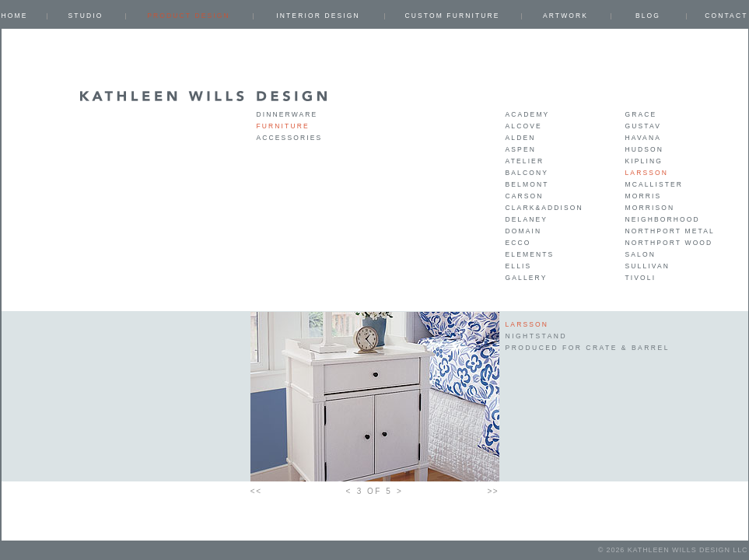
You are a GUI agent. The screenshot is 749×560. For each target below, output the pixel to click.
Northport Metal (670, 231)
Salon (640, 254)
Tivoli (641, 278)
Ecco (518, 243)
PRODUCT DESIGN (189, 16)
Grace (641, 114)
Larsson (647, 173)
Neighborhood (663, 219)
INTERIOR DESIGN (318, 16)
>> (493, 491)
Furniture (283, 126)
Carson (525, 196)
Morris (644, 196)
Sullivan (647, 266)
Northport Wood (669, 243)
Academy (528, 114)
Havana (643, 138)
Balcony (527, 173)
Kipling (644, 161)
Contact (726, 16)
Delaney (527, 219)
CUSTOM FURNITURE (452, 16)
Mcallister (654, 184)
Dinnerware (287, 114)
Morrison (650, 208)
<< (256, 491)
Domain (524, 231)
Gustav (643, 126)
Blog (648, 16)
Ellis (519, 266)
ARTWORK (565, 16)
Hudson (645, 149)
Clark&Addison (544, 208)
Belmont (527, 184)
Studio (86, 16)
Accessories (290, 138)
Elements (530, 254)
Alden (521, 138)
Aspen (521, 149)
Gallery (527, 278)
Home (15, 16)
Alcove (524, 126)
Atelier (525, 161)
